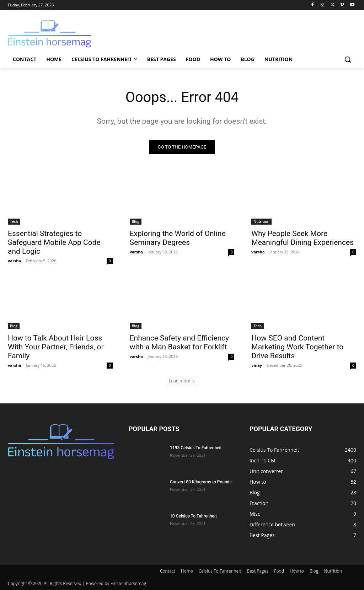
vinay (257, 365)
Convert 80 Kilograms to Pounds (201, 482)
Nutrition (261, 221)
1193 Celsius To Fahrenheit (196, 448)
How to (297, 571)
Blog (136, 221)
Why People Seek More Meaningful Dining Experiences (303, 238)
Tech (14, 221)
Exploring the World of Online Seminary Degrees (178, 238)
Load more (182, 381)
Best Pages (258, 571)
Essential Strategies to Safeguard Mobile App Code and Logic (54, 242)
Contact (168, 571)
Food (279, 571)
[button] (348, 59)
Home (187, 571)
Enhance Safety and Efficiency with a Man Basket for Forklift (179, 342)
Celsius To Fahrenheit (220, 571)
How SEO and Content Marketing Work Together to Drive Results (297, 347)
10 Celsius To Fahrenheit (193, 516)
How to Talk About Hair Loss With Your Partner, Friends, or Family (56, 347)
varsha (14, 261)
